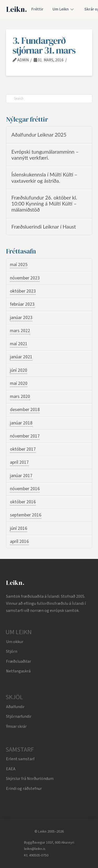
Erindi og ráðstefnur (24, 789)
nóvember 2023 (25, 278)
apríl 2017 (19, 462)
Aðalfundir (15, 707)
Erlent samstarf (20, 759)
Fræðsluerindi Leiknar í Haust (44, 227)
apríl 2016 (19, 541)
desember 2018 (25, 410)
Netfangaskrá (18, 671)
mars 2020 (20, 397)
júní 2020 (19, 370)
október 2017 (23, 449)
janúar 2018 (21, 423)
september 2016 (26, 515)
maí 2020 (19, 383)
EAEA (11, 769)
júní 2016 (19, 528)
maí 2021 (19, 344)
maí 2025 (19, 265)
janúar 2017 (21, 476)
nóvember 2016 (25, 489)
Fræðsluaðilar (19, 661)
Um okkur (15, 642)
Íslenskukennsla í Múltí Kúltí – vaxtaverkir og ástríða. (45, 177)
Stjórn (12, 651)
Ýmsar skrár (16, 726)
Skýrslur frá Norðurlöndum (30, 779)
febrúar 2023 (22, 304)
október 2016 (23, 502)
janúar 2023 (21, 318)
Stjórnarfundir (19, 716)
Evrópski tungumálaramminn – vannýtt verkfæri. (45, 155)
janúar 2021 (21, 357)
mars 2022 (20, 331)
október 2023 (23, 291)
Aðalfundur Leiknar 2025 (39, 135)
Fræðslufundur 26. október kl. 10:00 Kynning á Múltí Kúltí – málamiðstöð (44, 204)
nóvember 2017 (25, 436)
